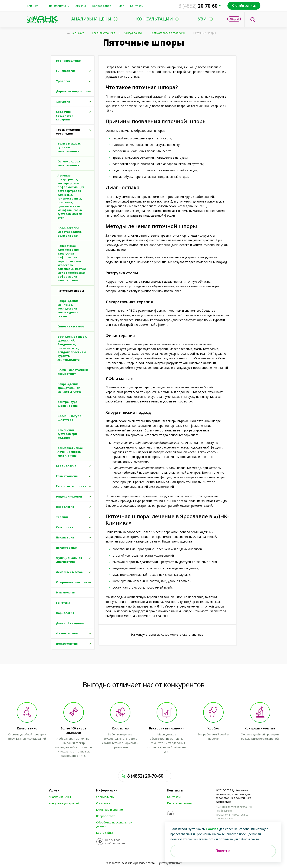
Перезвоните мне (179, 803)
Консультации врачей (64, 803)
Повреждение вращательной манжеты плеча (69, 388)
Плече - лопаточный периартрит (73, 372)
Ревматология (67, 476)
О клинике (103, 803)
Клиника (33, 6)
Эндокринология (69, 496)
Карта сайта (105, 833)
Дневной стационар (71, 623)
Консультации (133, 33)
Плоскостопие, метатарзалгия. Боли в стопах (70, 232)
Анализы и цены (60, 797)
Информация (107, 790)
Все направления (69, 61)
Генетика (63, 603)
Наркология (65, 613)
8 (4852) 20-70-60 (145, 776)
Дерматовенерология (73, 91)
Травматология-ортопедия (168, 33)
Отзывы (80, 6)
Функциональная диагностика (69, 560)
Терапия (62, 517)
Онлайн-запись (244, 5)
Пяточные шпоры (205, 33)
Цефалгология (67, 644)
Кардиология (66, 466)
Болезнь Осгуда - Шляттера (70, 418)
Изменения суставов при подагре (67, 434)
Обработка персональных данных (114, 824)
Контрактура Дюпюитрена (68, 404)
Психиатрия (65, 537)
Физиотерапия (67, 633)
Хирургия (63, 101)
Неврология (65, 507)
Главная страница (104, 33)
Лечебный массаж (70, 572)
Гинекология (66, 71)
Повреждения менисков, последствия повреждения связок (68, 308)
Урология (63, 81)
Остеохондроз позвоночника (69, 163)
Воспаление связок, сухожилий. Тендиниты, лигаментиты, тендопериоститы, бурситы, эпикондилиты (72, 348)
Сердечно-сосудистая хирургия (65, 116)
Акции (234, 19)
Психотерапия (67, 548)
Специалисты (57, 6)
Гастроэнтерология (71, 486)
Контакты (137, 6)
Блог (121, 6)
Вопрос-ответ (102, 6)
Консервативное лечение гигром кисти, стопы (70, 452)
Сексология (65, 527)
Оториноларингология (74, 582)
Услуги (54, 790)
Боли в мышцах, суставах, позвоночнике (69, 147)
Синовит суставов (71, 326)
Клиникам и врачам (110, 810)
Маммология (66, 592)
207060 (198, 6)
